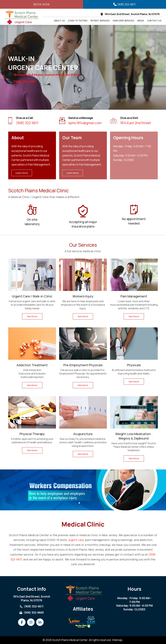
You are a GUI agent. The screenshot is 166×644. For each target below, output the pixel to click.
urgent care (76, 540)
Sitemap (117, 640)
